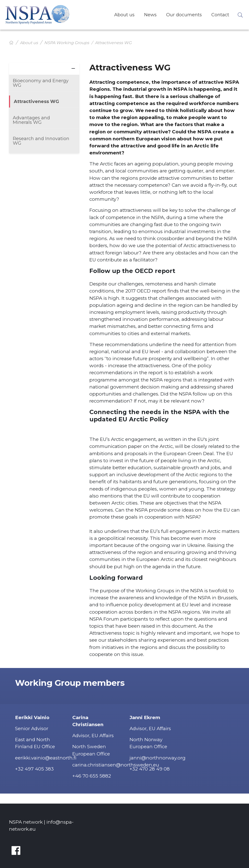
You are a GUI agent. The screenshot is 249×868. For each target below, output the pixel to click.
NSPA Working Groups (67, 43)
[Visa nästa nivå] (73, 68)
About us (29, 43)
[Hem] (11, 43)
